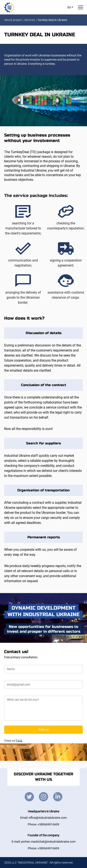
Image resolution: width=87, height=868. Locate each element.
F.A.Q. (19, 741)
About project (13, 20)
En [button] (70, 7)
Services (30, 20)
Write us (43, 730)
